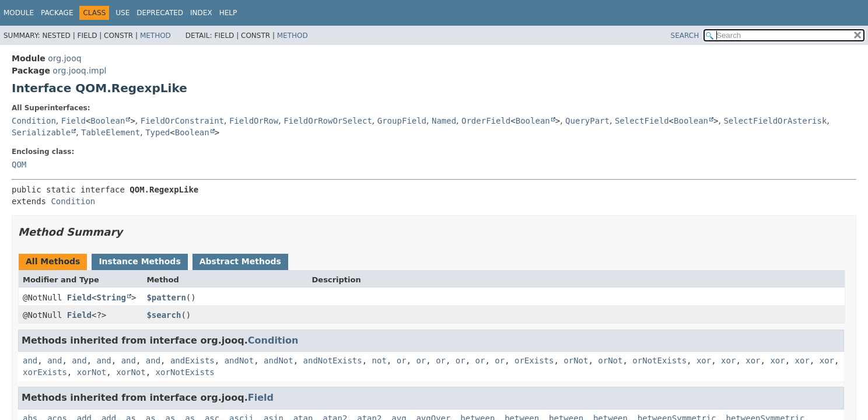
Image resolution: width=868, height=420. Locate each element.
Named (444, 121)
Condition (34, 121)
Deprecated (160, 13)
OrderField (486, 121)
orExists (534, 360)
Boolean (108, 121)
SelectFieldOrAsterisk (775, 121)
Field (73, 121)
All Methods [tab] (53, 261)
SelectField (642, 121)
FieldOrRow (254, 121)
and (30, 360)
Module (19, 13)
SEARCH (685, 36)
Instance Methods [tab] (139, 261)
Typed (157, 132)
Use (123, 13)
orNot (576, 360)
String (111, 297)
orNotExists (659, 360)
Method (155, 36)
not (379, 360)
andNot (239, 360)
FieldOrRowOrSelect (328, 121)
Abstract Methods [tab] (240, 261)
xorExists (45, 372)
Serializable (41, 132)
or (402, 360)
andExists (192, 360)
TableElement (111, 132)
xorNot (92, 372)
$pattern (166, 297)
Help (228, 13)
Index (201, 13)
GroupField (402, 121)
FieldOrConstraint (182, 121)
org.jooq (64, 58)
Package (57, 13)
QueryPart (587, 121)
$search (164, 315)
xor (704, 360)
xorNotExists (185, 372)
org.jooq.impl (79, 71)
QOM (19, 164)
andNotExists (333, 360)
